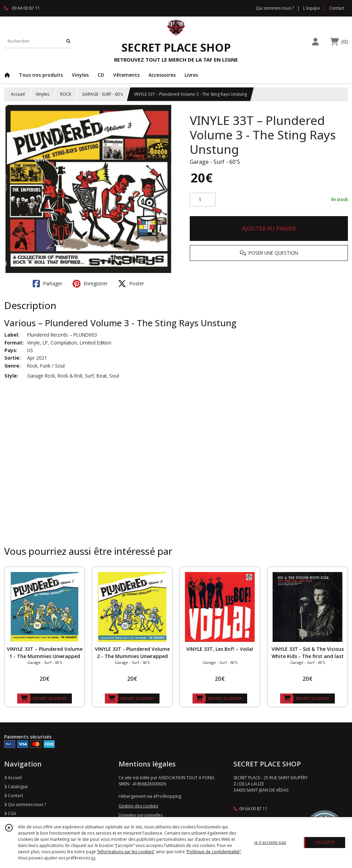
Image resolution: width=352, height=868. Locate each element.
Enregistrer (90, 284)
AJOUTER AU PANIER (269, 229)
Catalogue (16, 787)
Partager (47, 284)
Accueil (18, 94)
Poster (131, 284)
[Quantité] (203, 200)
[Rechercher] (68, 41)
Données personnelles (141, 815)
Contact (337, 8)
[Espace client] (315, 41)
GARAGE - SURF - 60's (102, 94)
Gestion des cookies (138, 806)
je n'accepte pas (270, 842)
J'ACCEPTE (325, 842)
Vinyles (42, 94)
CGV (10, 813)
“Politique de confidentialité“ (213, 852)
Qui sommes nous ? (25, 805)
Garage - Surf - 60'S (215, 162)
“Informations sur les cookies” (126, 852)
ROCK (66, 94)
